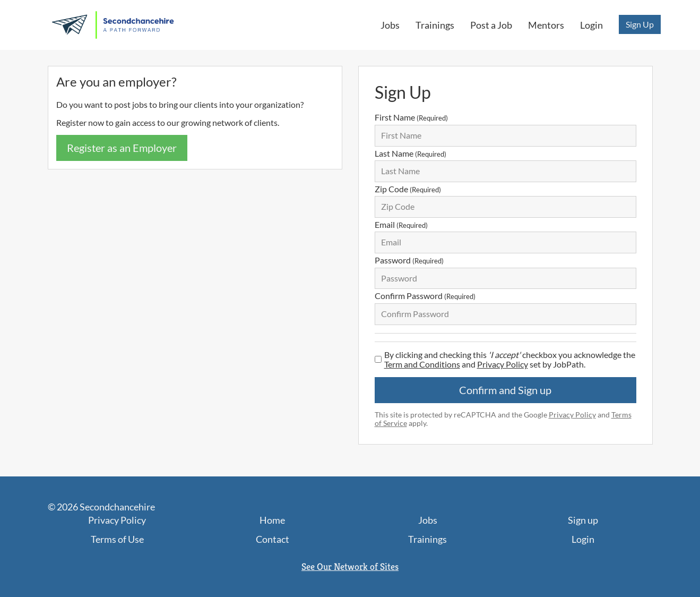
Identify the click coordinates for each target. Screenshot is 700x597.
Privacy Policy (503, 364)
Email (401, 224)
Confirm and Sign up (505, 390)
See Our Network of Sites (350, 566)
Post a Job (491, 25)
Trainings (435, 25)
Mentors (546, 25)
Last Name (411, 153)
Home (272, 520)
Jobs (390, 25)
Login (591, 25)
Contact (273, 539)
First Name (411, 117)
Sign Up (640, 24)
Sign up (583, 520)
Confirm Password (425, 296)
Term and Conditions (422, 364)
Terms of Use (117, 539)
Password (409, 260)
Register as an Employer (122, 148)
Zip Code (408, 189)
